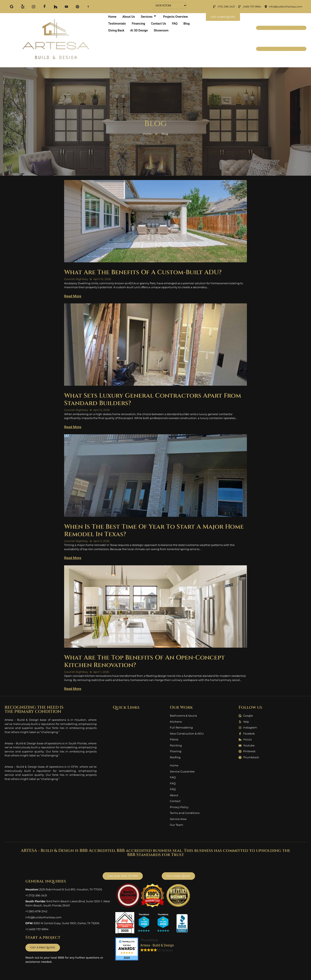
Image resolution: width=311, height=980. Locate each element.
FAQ (177, 24)
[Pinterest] (77, 6)
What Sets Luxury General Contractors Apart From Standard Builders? (153, 399)
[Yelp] (22, 6)
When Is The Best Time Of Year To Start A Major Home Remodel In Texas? (154, 531)
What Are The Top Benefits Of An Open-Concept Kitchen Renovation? (144, 661)
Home (112, 16)
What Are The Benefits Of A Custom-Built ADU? (143, 272)
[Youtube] (66, 6)
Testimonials (117, 24)
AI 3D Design (140, 30)
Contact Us (160, 24)
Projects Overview (178, 16)
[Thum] (87, 6)
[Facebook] (44, 7)
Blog (189, 24)
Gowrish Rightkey (76, 279)
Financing (139, 24)
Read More (73, 296)
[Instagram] (33, 6)
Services (150, 16)
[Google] (12, 6)
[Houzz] (55, 6)
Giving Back (116, 30)
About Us (129, 16)
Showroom (163, 30)
